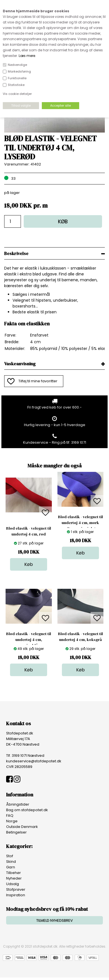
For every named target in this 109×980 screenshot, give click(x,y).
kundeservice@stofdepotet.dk (34, 761)
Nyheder (14, 878)
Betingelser (16, 832)
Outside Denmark (22, 827)
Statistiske (16, 85)
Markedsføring (19, 71)
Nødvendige (17, 65)
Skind (11, 862)
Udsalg (13, 884)
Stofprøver (16, 889)
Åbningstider (18, 804)
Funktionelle (17, 78)
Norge (12, 821)
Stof (10, 856)
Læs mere (27, 56)
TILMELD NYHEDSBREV (55, 920)
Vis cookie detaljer (17, 94)
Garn (11, 867)
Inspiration (16, 895)
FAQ (10, 816)
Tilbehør (14, 873)
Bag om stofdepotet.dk (27, 810)
